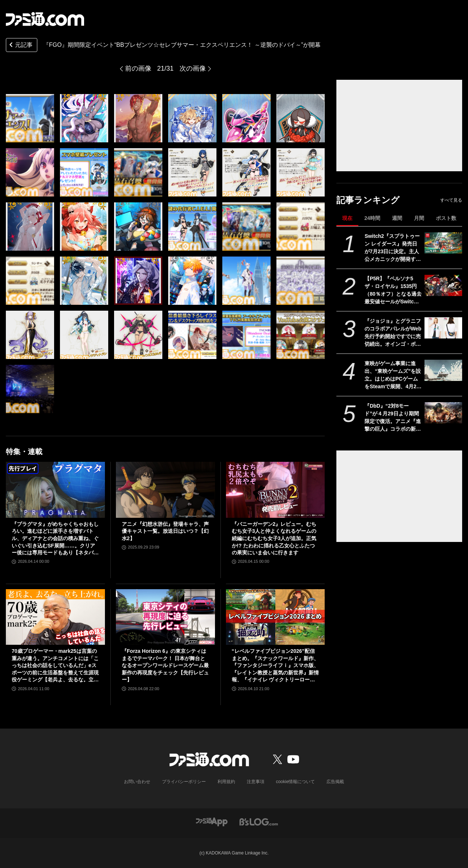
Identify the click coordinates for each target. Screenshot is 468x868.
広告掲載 (335, 782)
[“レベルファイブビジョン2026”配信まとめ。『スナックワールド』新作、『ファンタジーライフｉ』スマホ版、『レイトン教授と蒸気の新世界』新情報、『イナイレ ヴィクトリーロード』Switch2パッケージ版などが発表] (275, 617)
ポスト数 (446, 218)
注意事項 (256, 782)
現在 (347, 218)
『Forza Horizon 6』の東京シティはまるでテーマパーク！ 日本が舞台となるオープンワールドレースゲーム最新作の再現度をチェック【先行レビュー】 (165, 665)
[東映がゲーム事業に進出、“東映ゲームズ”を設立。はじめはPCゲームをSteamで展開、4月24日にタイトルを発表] (443, 370)
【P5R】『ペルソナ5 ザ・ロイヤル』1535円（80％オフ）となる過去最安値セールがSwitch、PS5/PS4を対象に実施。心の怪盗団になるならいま (393, 291)
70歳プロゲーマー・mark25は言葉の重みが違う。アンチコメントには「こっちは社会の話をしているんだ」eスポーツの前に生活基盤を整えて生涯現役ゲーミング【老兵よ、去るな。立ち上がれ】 (55, 666)
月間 (419, 218)
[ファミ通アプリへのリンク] (212, 821)
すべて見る (451, 200)
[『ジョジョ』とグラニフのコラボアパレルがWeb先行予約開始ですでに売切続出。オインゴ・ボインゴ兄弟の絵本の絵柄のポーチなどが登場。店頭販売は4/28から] (443, 328)
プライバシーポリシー (184, 782)
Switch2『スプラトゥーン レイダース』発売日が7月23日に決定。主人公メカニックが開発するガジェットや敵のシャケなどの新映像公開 (393, 248)
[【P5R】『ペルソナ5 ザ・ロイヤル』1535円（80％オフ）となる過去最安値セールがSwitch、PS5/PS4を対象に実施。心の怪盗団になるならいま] (443, 285)
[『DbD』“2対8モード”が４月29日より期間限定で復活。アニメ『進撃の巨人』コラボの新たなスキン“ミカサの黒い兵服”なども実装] (443, 413)
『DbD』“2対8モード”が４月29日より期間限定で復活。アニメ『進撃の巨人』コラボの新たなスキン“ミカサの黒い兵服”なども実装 (393, 418)
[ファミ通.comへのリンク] (45, 19)
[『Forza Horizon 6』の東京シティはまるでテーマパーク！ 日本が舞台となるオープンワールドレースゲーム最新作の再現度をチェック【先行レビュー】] (165, 617)
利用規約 (226, 782)
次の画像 (193, 68)
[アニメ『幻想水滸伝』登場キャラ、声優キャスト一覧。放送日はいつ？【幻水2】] (165, 490)
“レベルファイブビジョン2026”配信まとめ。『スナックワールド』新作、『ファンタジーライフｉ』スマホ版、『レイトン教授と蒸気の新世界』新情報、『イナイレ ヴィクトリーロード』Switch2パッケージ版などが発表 (275, 666)
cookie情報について (296, 782)
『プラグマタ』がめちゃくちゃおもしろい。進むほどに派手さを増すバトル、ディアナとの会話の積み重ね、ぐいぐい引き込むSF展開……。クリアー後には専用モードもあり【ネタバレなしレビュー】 (55, 539)
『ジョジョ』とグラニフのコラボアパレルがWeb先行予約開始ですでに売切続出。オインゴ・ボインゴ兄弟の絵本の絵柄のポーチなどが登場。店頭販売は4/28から (393, 333)
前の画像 (138, 68)
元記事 (20, 46)
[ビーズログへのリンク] (259, 821)
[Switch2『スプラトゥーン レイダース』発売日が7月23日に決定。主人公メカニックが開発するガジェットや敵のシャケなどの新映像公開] (443, 243)
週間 (397, 218)
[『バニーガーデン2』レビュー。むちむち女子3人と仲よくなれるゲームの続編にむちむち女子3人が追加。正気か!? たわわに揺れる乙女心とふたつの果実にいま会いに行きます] (275, 490)
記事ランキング (368, 200)
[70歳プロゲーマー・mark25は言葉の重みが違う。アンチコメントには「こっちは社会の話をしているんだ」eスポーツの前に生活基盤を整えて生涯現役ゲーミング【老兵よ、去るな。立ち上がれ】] (55, 617)
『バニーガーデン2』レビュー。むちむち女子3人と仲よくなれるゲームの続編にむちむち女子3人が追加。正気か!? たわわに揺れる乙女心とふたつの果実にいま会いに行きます (274, 538)
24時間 (372, 218)
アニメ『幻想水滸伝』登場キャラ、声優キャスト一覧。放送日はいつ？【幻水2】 (165, 531)
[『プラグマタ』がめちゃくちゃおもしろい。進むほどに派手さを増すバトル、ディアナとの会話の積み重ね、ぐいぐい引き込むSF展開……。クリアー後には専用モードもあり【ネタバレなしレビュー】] (55, 490)
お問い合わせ (137, 782)
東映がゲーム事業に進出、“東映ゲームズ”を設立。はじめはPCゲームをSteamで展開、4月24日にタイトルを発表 (393, 375)
